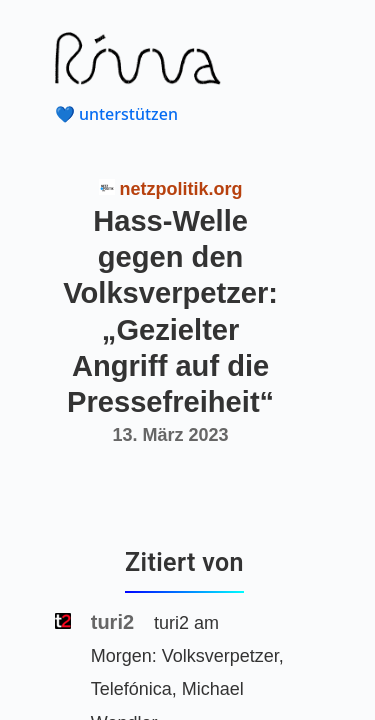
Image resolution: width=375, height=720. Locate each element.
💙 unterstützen (116, 114)
